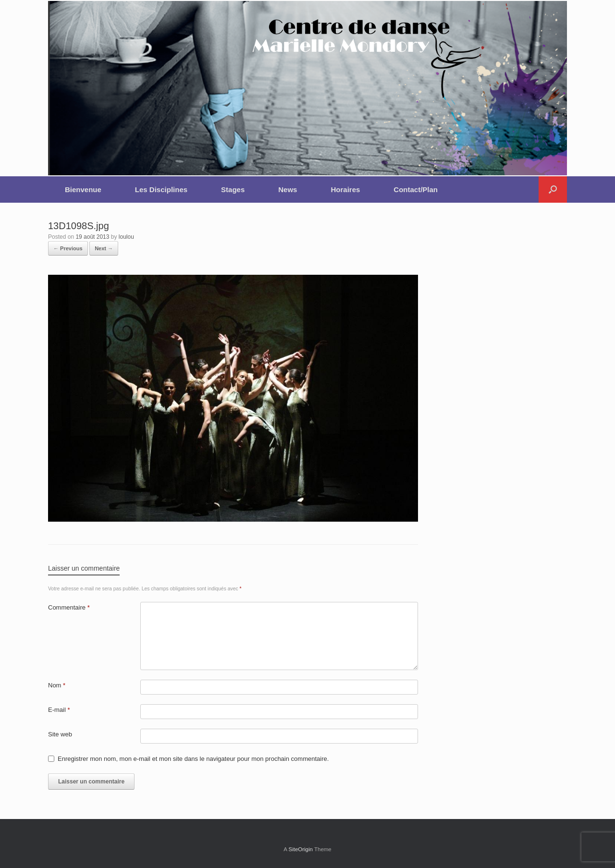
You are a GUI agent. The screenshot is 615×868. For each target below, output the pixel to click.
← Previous (68, 248)
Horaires (345, 189)
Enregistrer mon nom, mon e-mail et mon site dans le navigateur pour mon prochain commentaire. (193, 759)
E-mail (59, 710)
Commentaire (69, 607)
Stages (233, 189)
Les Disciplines (161, 189)
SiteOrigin (301, 849)
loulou (126, 237)
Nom (57, 685)
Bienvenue (83, 189)
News (288, 189)
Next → (104, 248)
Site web (60, 734)
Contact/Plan (416, 189)
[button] (553, 189)
